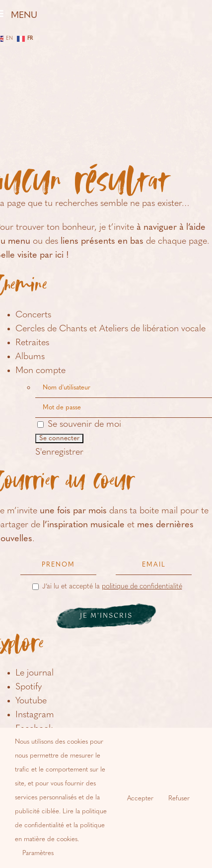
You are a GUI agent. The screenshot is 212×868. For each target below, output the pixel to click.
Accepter (140, 799)
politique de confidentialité (142, 587)
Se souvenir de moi (79, 425)
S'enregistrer (59, 452)
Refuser (179, 799)
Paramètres (38, 853)
